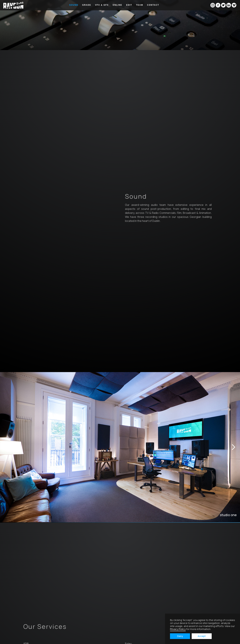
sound (74, 5)
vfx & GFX (102, 5)
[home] (13, 5)
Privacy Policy (178, 629)
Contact (153, 5)
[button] (36, 447)
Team (139, 5)
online (117, 5)
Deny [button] (180, 636)
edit (129, 5)
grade (87, 5)
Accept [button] (202, 636)
